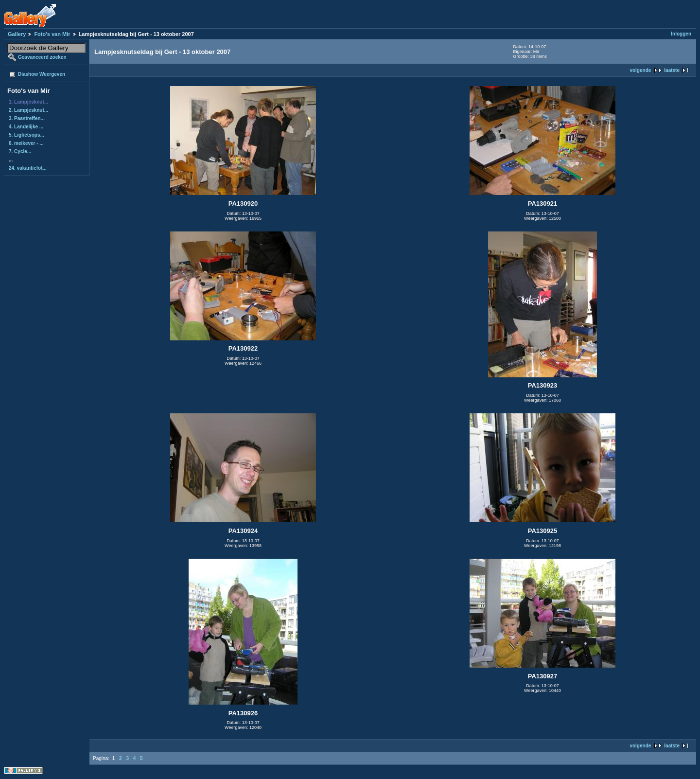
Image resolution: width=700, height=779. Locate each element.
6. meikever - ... (26, 143)
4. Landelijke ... (26, 127)
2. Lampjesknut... (28, 110)
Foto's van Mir (52, 34)
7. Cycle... (20, 151)
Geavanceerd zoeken (42, 57)
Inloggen (681, 34)
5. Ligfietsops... (26, 135)
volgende (640, 70)
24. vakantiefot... (28, 168)
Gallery (17, 34)
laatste (672, 70)
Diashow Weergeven (42, 74)
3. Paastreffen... (27, 118)
